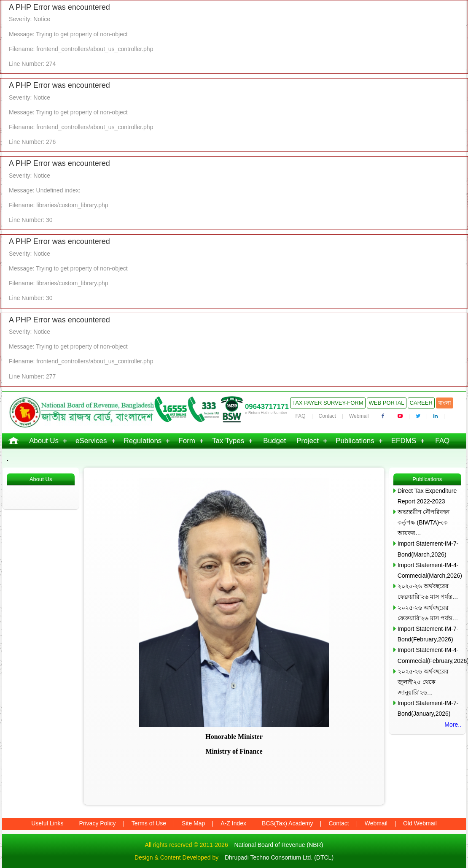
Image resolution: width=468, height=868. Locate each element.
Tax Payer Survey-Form (328, 403)
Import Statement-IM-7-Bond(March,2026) (428, 549)
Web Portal (387, 403)
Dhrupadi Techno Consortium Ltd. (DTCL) (279, 857)
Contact (327, 416)
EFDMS (404, 441)
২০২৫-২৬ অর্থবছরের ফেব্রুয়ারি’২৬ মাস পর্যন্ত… (428, 591)
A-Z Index (233, 823)
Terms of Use (149, 823)
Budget (274, 441)
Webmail (359, 416)
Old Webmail (420, 823)
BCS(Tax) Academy (287, 823)
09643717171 (267, 407)
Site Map (193, 823)
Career (421, 403)
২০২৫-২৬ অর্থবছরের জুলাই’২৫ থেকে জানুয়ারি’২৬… (423, 682)
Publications (355, 441)
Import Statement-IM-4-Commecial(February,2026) (429, 655)
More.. (453, 725)
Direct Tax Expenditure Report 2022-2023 (427, 496)
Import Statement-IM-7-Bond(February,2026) (428, 634)
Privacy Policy (97, 823)
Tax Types (228, 441)
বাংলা (445, 403)
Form (187, 441)
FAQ (301, 416)
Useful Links (47, 823)
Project (308, 441)
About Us (44, 441)
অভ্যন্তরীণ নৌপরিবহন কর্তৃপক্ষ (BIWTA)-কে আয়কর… (424, 522)
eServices (91, 441)
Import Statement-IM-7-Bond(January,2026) (428, 708)
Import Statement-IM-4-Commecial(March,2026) (429, 570)
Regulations (143, 441)
